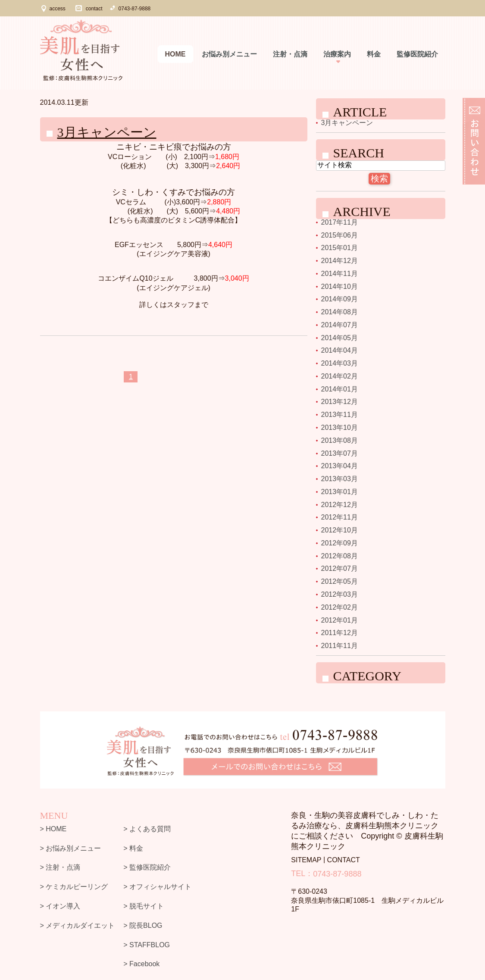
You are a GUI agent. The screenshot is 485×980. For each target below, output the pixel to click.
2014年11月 (339, 274)
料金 (374, 54)
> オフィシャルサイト (157, 887)
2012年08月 (339, 556)
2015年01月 (339, 248)
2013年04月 (339, 466)
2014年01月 (339, 389)
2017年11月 (339, 222)
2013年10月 (339, 427)
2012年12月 (339, 504)
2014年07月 (339, 325)
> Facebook (141, 964)
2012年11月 (339, 517)
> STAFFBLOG (147, 944)
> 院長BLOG (143, 925)
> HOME (53, 829)
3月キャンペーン (107, 132)
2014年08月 (339, 312)
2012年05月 (339, 581)
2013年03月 (339, 479)
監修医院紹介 (417, 54)
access (58, 9)
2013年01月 (339, 492)
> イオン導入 (60, 906)
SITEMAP (306, 860)
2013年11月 (339, 415)
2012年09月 (339, 543)
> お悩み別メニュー (71, 848)
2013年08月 (339, 440)
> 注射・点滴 (60, 867)
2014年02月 (339, 376)
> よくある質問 (147, 829)
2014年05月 (339, 337)
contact (94, 9)
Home (175, 54)
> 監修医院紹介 (147, 867)
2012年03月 (339, 594)
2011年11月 (339, 646)
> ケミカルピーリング (74, 887)
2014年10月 (339, 286)
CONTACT (344, 860)
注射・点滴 (290, 54)
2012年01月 (339, 620)
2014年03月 (339, 363)
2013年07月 (339, 453)
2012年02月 (339, 607)
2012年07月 (339, 568)
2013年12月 (339, 402)
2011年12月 (339, 633)
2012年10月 (339, 530)
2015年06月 (339, 235)
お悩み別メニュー (229, 54)
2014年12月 (339, 261)
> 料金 (133, 848)
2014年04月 (339, 350)
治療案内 (337, 54)
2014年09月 (339, 299)
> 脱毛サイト (144, 906)
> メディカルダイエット (78, 925)
